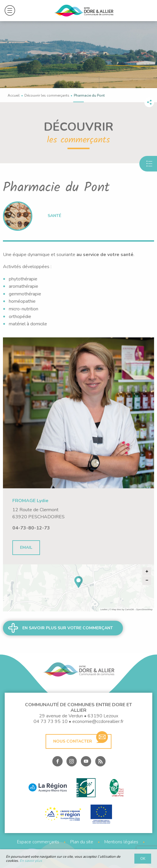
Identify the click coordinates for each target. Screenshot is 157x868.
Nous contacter (81, 739)
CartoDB (130, 609)
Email (26, 547)
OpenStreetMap (144, 609)
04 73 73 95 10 (51, 722)
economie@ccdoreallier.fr (98, 722)
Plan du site (82, 842)
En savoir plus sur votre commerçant (68, 628)
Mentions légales (121, 842)
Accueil (14, 95)
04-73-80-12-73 (31, 528)
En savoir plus (31, 861)
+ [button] (147, 572)
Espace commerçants (38, 842)
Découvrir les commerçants (47, 95)
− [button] (147, 581)
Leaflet (104, 609)
